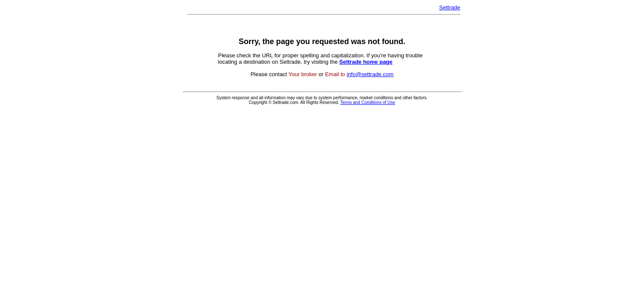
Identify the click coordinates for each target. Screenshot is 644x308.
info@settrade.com (370, 74)
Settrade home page (366, 62)
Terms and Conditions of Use (368, 102)
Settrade (450, 7)
